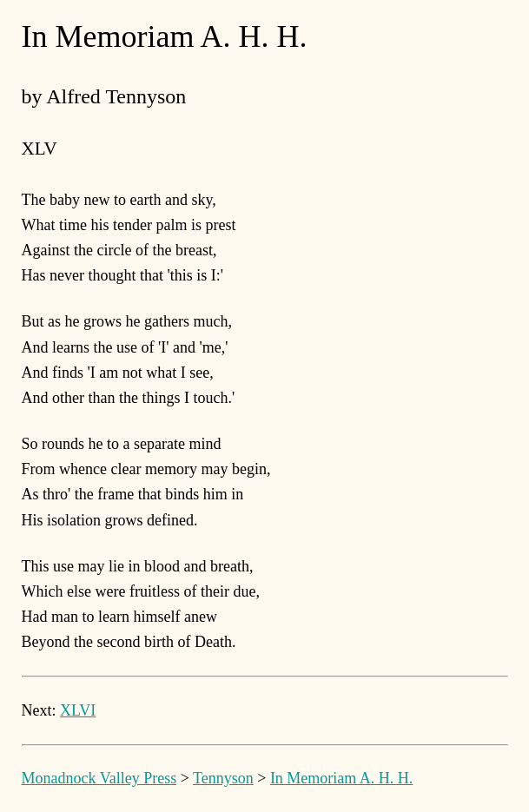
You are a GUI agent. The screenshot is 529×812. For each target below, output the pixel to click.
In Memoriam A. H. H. (341, 778)
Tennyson (223, 778)
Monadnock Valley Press (99, 778)
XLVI (78, 710)
